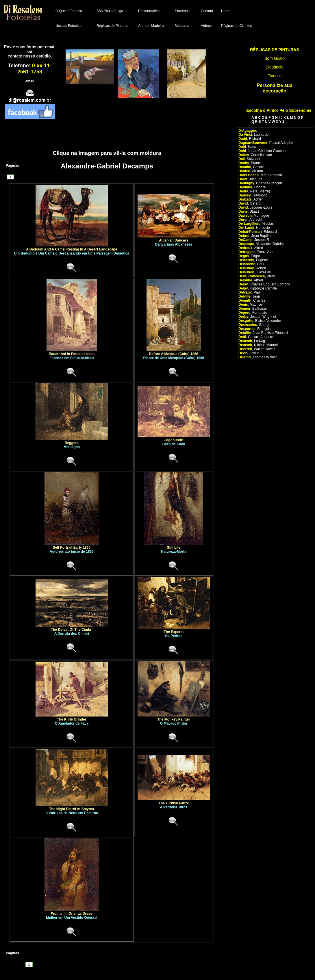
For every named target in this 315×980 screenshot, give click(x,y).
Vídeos (206, 26)
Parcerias (182, 11)
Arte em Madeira (151, 26)
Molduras (182, 26)
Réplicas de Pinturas (112, 26)
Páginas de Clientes (237, 26)
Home (226, 11)
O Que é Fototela (69, 11)
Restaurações (149, 11)
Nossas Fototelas (69, 26)
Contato (207, 11)
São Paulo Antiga (110, 11)
